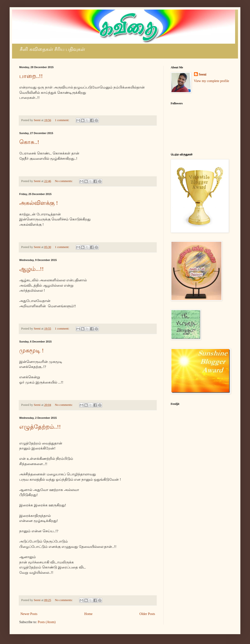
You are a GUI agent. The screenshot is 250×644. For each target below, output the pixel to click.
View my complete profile (212, 81)
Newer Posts (29, 614)
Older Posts (147, 614)
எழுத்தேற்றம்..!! (40, 427)
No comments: (64, 181)
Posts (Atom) (47, 622)
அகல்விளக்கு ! (39, 203)
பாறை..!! (31, 76)
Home (88, 614)
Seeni (203, 74)
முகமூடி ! (31, 350)
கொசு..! (29, 142)
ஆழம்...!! (31, 269)
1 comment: (62, 120)
